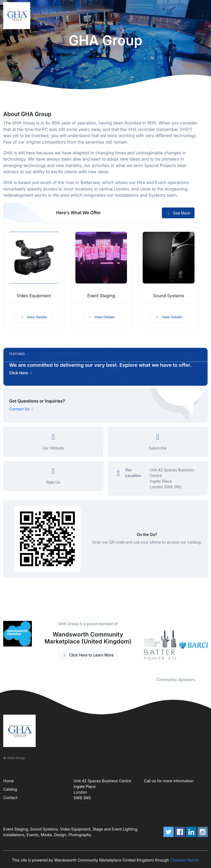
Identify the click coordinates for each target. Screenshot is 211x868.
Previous (140, 645)
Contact (10, 798)
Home (9, 781)
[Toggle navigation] (203, 16)
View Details (34, 317)
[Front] (18, 16)
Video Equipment (34, 296)
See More (178, 213)
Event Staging (101, 296)
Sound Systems (169, 296)
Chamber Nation (185, 860)
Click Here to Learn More (88, 655)
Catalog (10, 789)
